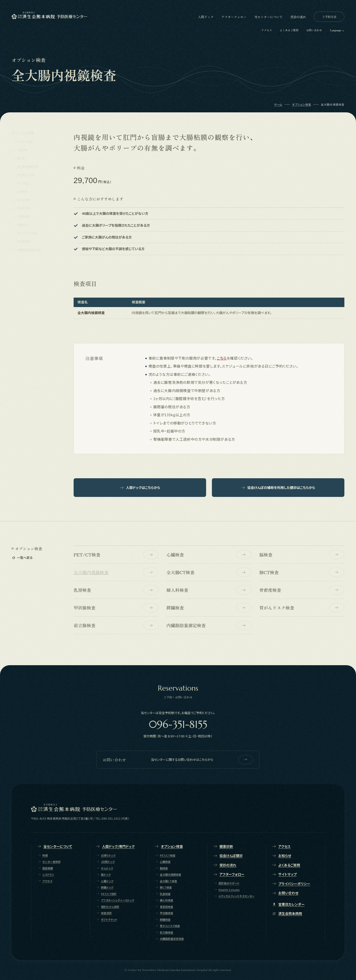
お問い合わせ (314, 30)
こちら (222, 358)
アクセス (267, 30)
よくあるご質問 (289, 30)
